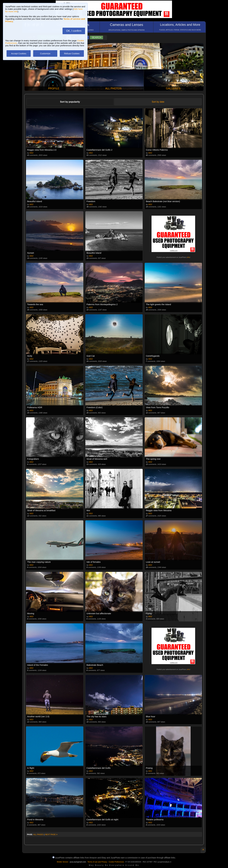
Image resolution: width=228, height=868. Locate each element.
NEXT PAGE (51, 834)
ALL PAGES (38, 834)
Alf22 (31, 153)
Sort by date (158, 102)
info (188, 257)
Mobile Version (63, 862)
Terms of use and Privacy (97, 862)
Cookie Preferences (116, 862)
